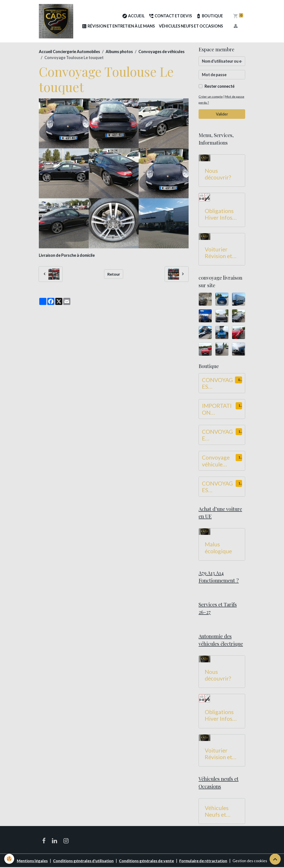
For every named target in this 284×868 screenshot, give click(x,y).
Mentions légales (32, 861)
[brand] (56, 21)
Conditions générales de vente (147, 861)
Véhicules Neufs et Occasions (191, 26)
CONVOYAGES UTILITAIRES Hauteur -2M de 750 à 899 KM (218, 487)
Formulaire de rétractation (204, 861)
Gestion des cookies (251, 861)
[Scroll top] (275, 859)
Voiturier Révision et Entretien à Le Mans (222, 253)
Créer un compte (211, 97)
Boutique (209, 16)
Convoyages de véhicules (162, 52)
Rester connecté (220, 86)
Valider (222, 114)
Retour (114, 274)
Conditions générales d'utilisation (83, 861)
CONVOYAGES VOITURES (217, 383)
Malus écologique (218, 548)
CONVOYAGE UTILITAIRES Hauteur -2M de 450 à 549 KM (218, 435)
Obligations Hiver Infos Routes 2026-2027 (222, 214)
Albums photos (119, 52)
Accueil (133, 16)
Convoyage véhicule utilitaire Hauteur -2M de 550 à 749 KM (218, 461)
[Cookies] (9, 859)
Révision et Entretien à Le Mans (118, 27)
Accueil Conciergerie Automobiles (69, 52)
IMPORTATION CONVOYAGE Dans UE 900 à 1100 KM (217, 409)
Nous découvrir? (218, 174)
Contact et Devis (170, 16)
